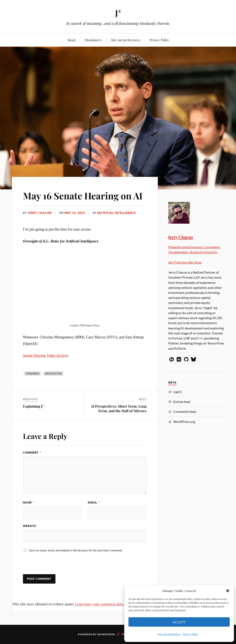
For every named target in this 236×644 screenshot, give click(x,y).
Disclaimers (93, 40)
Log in (178, 392)
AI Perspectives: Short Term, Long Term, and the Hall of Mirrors (119, 408)
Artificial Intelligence (116, 213)
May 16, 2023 (75, 213)
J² (118, 13)
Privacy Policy (191, 634)
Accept (179, 622)
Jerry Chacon (40, 213)
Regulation (54, 373)
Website (29, 526)
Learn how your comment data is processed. (110, 604)
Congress (33, 373)
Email (94, 502)
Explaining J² (33, 406)
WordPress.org (184, 421)
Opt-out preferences (169, 634)
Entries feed (182, 402)
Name (29, 502)
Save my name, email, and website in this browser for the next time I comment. (76, 550)
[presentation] (51, 565)
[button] (228, 591)
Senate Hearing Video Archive (46, 356)
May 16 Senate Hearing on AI (83, 196)
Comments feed (185, 411)
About (71, 40)
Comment (32, 453)
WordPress (106, 634)
